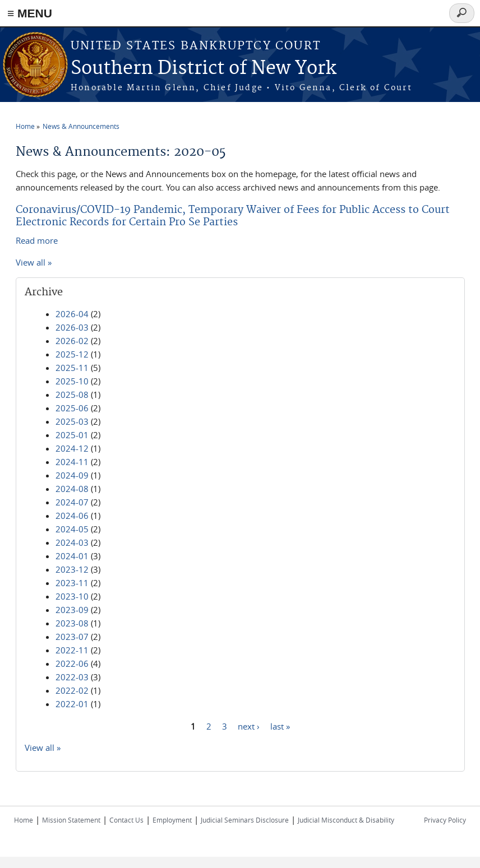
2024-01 (72, 556)
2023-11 (72, 583)
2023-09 (72, 610)
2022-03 (72, 677)
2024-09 (72, 475)
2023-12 (72, 569)
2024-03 (72, 542)
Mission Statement (71, 820)
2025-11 (72, 368)
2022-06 (72, 663)
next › (249, 726)
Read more (37, 240)
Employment (172, 820)
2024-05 (72, 529)
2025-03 (72, 421)
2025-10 (72, 381)
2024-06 (72, 516)
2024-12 (72, 448)
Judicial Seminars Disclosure (245, 820)
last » (280, 726)
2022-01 (72, 704)
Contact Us (126, 820)
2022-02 (72, 690)
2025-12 (72, 354)
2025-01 (72, 435)
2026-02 (72, 341)
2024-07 (72, 502)
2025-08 (72, 394)
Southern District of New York (204, 69)
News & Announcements (81, 126)
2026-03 (72, 327)
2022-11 (72, 650)
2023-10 (72, 596)
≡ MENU (30, 13)
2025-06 (72, 408)
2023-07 (72, 637)
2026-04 (72, 314)
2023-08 (72, 623)
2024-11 (72, 462)
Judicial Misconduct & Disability (346, 820)
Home (25, 126)
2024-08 (72, 489)
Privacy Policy (445, 820)
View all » (34, 262)
